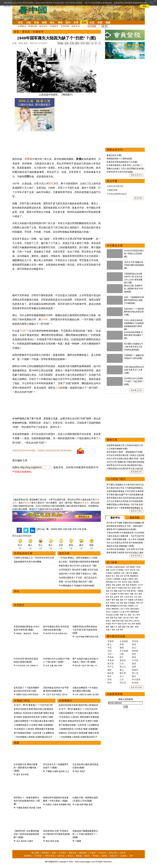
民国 (118, 621)
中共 (77, 695)
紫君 (110, 670)
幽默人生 (114, 627)
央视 (121, 615)
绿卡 (128, 618)
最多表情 (134, 518)
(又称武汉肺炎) (119, 567)
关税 (113, 585)
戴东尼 (111, 673)
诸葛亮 (138, 624)
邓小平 (114, 624)
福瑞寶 (104, 856)
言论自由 (109, 615)
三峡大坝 (129, 573)
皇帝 (133, 624)
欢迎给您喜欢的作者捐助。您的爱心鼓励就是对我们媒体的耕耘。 (43, 450)
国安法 (108, 576)
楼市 (113, 600)
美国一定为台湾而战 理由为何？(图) (76, 582)
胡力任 (65, 695)
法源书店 (61, 856)
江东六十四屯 (124, 609)
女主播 (116, 615)
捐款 (54, 853)
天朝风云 (22, 26)
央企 (18, 841)
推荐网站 (28, 856)
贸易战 (121, 570)
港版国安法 (134, 576)
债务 (140, 594)
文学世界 (65, 26)
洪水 (122, 576)
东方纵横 (124, 651)
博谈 (60, 23)
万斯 (123, 585)
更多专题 (138, 198)
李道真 (135, 641)
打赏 (72, 43)
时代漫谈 (136, 679)
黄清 (134, 654)
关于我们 (63, 853)
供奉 (60, 666)
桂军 (122, 621)
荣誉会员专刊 (115, 150)
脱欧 (132, 594)
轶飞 (110, 644)
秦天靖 (111, 664)
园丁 (122, 657)
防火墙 (120, 606)
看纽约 (87, 856)
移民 (130, 615)
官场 (36, 23)
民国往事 (33, 26)
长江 (113, 576)
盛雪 (134, 664)
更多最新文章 (136, 472)
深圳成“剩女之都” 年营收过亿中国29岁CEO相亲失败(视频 (56, 834)
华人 (125, 615)
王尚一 (111, 654)
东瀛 (52, 666)
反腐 (120, 591)
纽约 (68, 23)
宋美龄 (108, 624)
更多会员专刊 (136, 175)
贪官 (139, 588)
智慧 (120, 627)
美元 (112, 597)
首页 (20, 23)
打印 (83, 43)
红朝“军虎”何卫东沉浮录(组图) (120, 172)
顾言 (134, 676)
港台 (52, 23)
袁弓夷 (127, 576)
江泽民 (108, 588)
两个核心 (91, 666)
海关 (108, 618)
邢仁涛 (135, 673)
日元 (136, 597)
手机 (128, 627)
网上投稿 (35, 853)
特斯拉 (49, 804)
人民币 (127, 597)
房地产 (83, 771)
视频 (108, 23)
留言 (77, 43)
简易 (122, 644)
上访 (136, 606)
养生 (122, 630)
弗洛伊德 (109, 582)
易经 (108, 627)
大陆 (28, 23)
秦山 (122, 670)
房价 (77, 771)
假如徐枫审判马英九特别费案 (28, 562)
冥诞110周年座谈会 (30, 695)
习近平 (84, 666)
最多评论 (115, 518)
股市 (18, 774)
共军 (27, 159)
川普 (127, 567)
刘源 (96, 637)
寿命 (113, 630)
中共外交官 (21, 666)
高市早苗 (25, 774)
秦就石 (123, 660)
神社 (56, 666)
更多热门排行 (136, 511)
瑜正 (110, 676)
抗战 (126, 621)
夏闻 (122, 648)
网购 (86, 804)
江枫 (122, 654)
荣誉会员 (27, 503)
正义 (67, 771)
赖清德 (136, 582)
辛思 (110, 648)
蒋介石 (137, 621)
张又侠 (54, 633)
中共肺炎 (109, 567)
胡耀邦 (19, 695)
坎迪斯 (55, 771)
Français (102, 853)
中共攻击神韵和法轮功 (117, 194)
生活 (92, 23)
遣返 (112, 618)
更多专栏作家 (136, 687)
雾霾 (108, 606)
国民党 (131, 579)
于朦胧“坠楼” (112, 190)
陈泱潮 (135, 683)
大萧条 (55, 804)
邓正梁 (123, 683)
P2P (141, 603)
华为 (112, 591)
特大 (88, 43)
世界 (76, 23)
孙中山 (131, 621)
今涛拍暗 (124, 641)
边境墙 (118, 585)
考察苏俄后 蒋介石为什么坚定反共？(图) (78, 566)
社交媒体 (113, 594)
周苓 (134, 644)
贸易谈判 (134, 585)
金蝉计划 (91, 695)
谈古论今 (43, 26)
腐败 (116, 591)
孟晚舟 (108, 585)
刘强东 (113, 603)
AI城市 (30, 841)
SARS (127, 612)
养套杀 (70, 804)
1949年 (45, 320)
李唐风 (111, 657)
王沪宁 (140, 585)
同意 (145, 6)
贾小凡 (123, 667)
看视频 (79, 856)
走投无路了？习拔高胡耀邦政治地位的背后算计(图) (134, 312)
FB (119, 594)
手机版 (60, 43)
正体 (67, 43)
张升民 (48, 633)
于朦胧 (49, 771)
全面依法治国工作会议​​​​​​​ (67, 633)
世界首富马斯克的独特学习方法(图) (122, 162)
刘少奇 (124, 624)
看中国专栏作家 (116, 636)
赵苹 (134, 667)
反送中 (134, 588)
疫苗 (118, 576)
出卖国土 (109, 573)
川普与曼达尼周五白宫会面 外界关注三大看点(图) (134, 370)
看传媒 (96, 856)
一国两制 (140, 591)
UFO (115, 582)
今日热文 (19, 605)
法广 (108, 594)
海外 (137, 618)
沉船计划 (83, 695)
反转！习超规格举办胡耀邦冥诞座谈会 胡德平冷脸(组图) (134, 300)
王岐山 (130, 582)
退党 (136, 579)
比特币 (117, 597)
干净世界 (38, 856)
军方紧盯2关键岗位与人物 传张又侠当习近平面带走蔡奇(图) (133, 347)
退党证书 (113, 856)
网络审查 (115, 609)
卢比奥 (138, 567)
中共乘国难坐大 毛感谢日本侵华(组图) (77, 586)
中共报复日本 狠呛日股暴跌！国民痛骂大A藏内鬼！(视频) (26, 768)
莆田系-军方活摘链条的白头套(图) (121, 529)
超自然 (62, 771)
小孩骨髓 (40, 808)
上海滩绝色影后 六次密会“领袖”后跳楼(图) (34, 725)
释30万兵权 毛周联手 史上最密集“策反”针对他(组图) (134, 289)
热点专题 (112, 181)
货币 (122, 597)
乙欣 (122, 679)
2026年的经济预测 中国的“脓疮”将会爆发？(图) (134, 335)
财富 (122, 600)
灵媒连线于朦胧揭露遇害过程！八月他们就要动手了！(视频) (85, 834)
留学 (138, 615)
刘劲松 (33, 666)
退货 (91, 804)
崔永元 (114, 588)
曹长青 (123, 673)
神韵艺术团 (50, 856)
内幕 (125, 588)
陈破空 (135, 670)
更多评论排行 (136, 556)
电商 (82, 804)
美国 (44, 23)
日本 (28, 666)
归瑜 (110, 679)
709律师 (131, 606)
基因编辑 (113, 606)
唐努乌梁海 (135, 609)
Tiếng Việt (113, 853)
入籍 (124, 618)
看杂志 (70, 856)
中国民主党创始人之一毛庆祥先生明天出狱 (34, 558)
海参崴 (131, 600)
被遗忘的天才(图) (114, 155)
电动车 (24, 841)
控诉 (54, 695)
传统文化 (76, 26)
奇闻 (100, 23)
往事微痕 (117, 579)
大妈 (118, 603)
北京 (108, 603)
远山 (134, 648)
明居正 (59, 695)
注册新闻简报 (115, 694)
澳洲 (114, 621)
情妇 (108, 591)
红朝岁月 (54, 26)
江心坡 (122, 612)
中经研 (135, 660)
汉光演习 (109, 579)
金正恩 (124, 582)
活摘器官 (117, 573)
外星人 (108, 630)
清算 (97, 695)
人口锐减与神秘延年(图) (117, 449)
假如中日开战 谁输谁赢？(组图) (120, 546)
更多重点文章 (136, 390)
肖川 (122, 676)
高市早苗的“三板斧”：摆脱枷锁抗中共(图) (125, 452)
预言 (132, 627)
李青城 (111, 660)
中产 (126, 600)
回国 (120, 618)
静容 (134, 657)
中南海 (120, 588)
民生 (132, 618)
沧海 (110, 651)
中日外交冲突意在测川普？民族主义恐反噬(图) (134, 254)
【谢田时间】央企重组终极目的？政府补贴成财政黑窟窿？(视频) (26, 834)
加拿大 (127, 594)
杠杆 (108, 597)
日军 (79, 529)
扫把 (23, 331)
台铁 (123, 573)
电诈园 (32, 808)
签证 (116, 618)
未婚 (57, 841)
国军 (51, 184)
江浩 (122, 664)
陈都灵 (26, 808)
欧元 (132, 597)
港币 (140, 597)
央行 (136, 594)
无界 (131, 856)
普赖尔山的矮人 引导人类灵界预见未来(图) (125, 169)
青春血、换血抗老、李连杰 (27, 633)
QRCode (41, 529)
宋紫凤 (111, 641)
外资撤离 (63, 804)
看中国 (34, 12)
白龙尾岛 (115, 612)
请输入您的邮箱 (126, 699)
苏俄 (84, 529)
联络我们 (46, 853)
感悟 (124, 627)
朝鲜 (122, 594)
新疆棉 (135, 573)
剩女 (48, 841)
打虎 (124, 591)
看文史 (26, 32)
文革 (118, 630)
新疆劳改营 (135, 612)
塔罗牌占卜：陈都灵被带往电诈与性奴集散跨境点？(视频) (27, 801)
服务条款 (73, 853)
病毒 (108, 570)
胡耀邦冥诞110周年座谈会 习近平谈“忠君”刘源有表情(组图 (85, 630)
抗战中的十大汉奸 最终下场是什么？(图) (78, 574)
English (93, 853)
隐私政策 (83, 853)
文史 (84, 23)
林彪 (119, 624)
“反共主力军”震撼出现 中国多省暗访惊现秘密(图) (134, 265)
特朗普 (132, 567)
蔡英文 (141, 600)
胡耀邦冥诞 (89, 637)
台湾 (136, 600)
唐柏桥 (135, 651)
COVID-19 (114, 570)
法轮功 (108, 609)
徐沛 (110, 683)
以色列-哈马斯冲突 (115, 186)
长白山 (108, 612)
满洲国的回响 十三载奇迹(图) (119, 159)
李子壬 (111, 667)
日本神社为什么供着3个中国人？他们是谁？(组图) (134, 381)
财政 (118, 600)
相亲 (52, 841)
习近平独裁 (80, 637)
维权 (125, 606)
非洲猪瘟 (132, 603)
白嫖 (77, 804)
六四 (138, 570)
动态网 (123, 856)
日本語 (123, 853)
